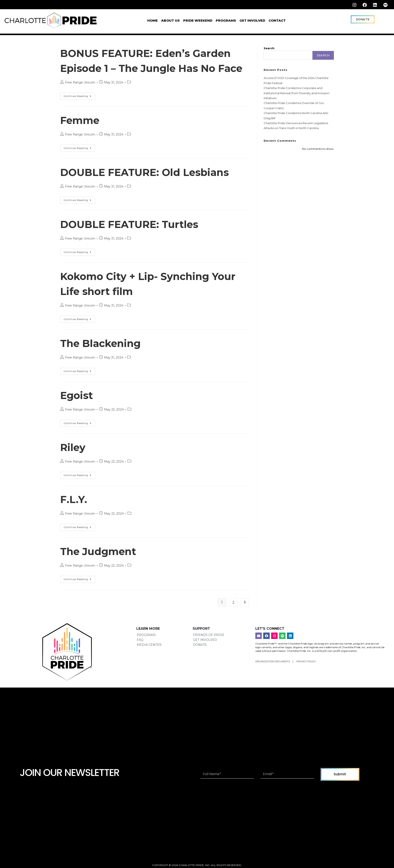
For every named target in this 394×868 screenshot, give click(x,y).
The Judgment (102, 566)
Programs (226, 20)
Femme (82, 135)
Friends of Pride (209, 650)
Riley (74, 462)
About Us (170, 20)
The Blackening (105, 358)
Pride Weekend (198, 20)
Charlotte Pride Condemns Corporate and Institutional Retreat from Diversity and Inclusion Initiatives (297, 93)
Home (152, 20)
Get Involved (252, 20)
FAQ (140, 655)
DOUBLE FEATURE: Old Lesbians (151, 187)
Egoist (78, 410)
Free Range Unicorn (80, 97)
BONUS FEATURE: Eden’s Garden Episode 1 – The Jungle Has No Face (152, 68)
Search (269, 48)
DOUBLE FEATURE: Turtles (134, 239)
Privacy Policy (306, 676)
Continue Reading (79, 110)
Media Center (149, 660)
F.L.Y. (75, 514)
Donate (200, 660)
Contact (277, 20)
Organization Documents (273, 676)
